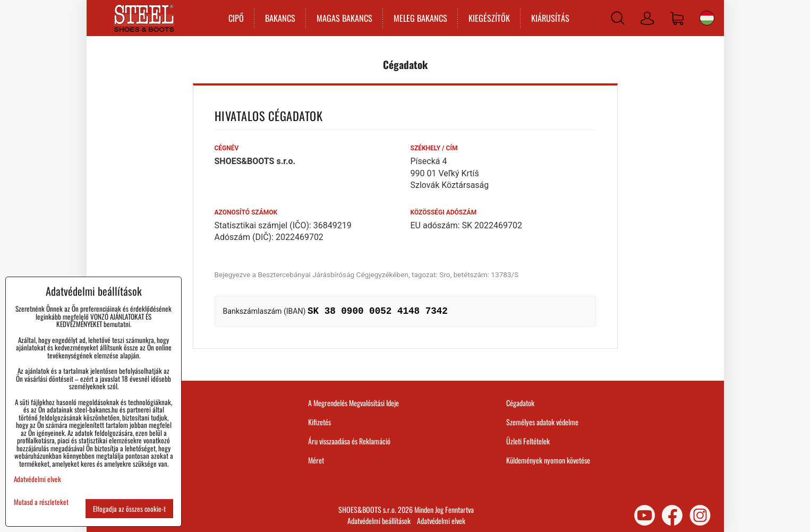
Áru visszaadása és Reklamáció (349, 441)
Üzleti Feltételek (528, 441)
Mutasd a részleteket (41, 502)
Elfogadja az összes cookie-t (129, 509)
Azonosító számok (246, 212)
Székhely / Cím (434, 148)
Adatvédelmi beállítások (379, 521)
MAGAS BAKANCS (344, 18)
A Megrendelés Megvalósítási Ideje (353, 403)
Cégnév (227, 148)
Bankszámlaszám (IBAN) (265, 311)
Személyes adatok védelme (542, 422)
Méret (316, 460)
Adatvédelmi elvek (441, 521)
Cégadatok (520, 403)
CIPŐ (236, 18)
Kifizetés (319, 422)
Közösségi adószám (444, 212)
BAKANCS (280, 18)
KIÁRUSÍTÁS (550, 18)
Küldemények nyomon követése (548, 460)
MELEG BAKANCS (420, 18)
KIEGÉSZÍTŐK (489, 18)
